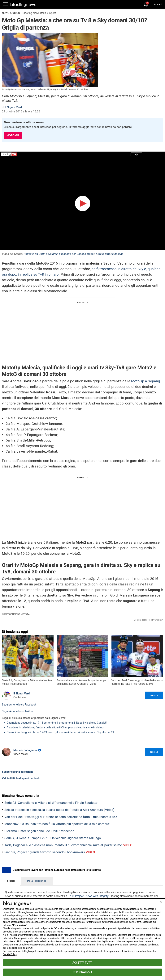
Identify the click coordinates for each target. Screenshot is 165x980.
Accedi (158, 4)
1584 (63, 912)
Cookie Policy (10, 954)
